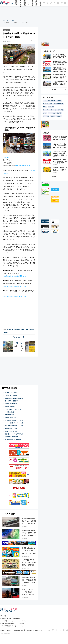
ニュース (14, 20)
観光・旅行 (61, 110)
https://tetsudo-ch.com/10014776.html (15, 286)
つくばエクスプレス (59, 104)
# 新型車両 (17, 330)
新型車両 (59, 101)
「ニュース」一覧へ (19, 337)
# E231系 (5, 332)
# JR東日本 (10, 330)
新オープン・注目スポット (50, 110)
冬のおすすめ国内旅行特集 (12, 437)
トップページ (5, 20)
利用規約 (2, 630)
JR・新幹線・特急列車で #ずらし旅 (14, 420)
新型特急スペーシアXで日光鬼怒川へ (14, 434)
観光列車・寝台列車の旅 (11, 404)
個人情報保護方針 (18, 630)
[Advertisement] (34, 12)
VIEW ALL (55, 90)
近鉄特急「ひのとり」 (10, 417)
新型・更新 (51, 107)
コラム (29, 3)
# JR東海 (31, 330)
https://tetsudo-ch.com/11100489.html (15, 276)
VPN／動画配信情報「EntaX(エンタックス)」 (13, 626)
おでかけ (59, 116)
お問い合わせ (29, 630)
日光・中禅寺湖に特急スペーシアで (14, 426)
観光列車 (53, 116)
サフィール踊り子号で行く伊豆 (13, 409)
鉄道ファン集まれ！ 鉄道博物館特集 (14, 398)
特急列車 (59, 113)
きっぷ (45, 113)
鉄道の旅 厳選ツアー (10, 406)
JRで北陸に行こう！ (10, 412)
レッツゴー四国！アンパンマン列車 (14, 423)
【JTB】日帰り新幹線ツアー (12, 401)
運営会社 (9, 630)
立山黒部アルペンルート (11, 393)
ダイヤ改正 (46, 116)
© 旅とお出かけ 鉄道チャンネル (6, 633)
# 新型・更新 (25, 330)
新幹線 (45, 107)
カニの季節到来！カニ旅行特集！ (13, 439)
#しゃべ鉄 (6, 157)
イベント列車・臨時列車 (49, 101)
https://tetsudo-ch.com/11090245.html (15, 297)
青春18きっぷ (52, 113)
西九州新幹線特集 (9, 415)
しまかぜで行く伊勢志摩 (11, 395)
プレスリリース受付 (40, 630)
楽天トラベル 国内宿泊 (11, 431)
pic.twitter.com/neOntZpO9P (24, 166)
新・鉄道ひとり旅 (48, 104)
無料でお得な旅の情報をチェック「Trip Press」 (13, 623)
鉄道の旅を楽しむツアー (11, 429)
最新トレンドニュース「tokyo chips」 (11, 619)
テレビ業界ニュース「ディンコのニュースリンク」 (14, 621)
